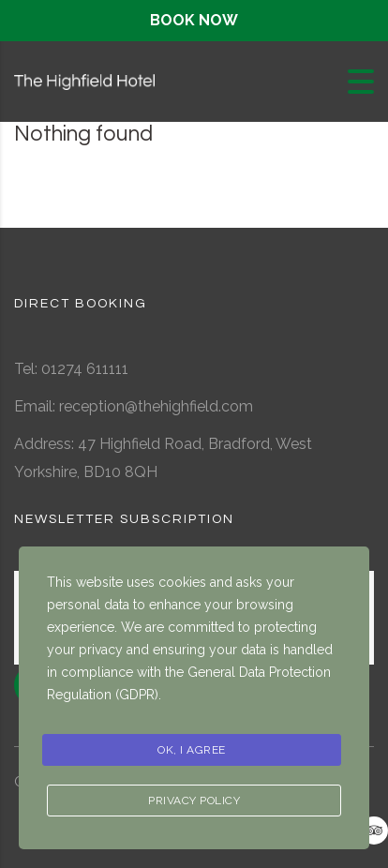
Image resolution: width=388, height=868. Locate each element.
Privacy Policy (194, 801)
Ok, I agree (192, 750)
